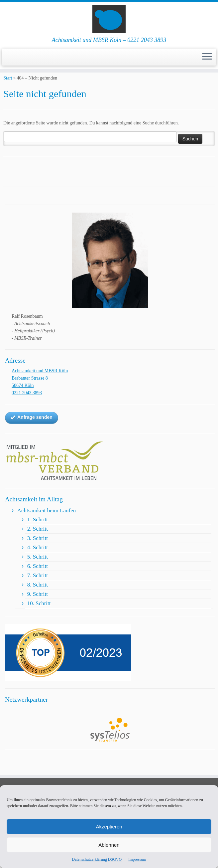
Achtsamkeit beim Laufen (47, 522)
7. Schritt (38, 587)
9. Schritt (38, 605)
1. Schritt (38, 531)
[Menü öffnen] (207, 62)
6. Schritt (38, 577)
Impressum (137, 859)
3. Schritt (38, 549)
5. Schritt (38, 568)
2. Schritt (38, 540)
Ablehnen (109, 845)
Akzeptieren (109, 827)
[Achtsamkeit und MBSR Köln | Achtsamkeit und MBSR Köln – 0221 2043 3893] (109, 22)
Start (8, 89)
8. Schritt (38, 596)
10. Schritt (39, 615)
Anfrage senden (32, 429)
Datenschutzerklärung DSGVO (97, 859)
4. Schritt (38, 559)
